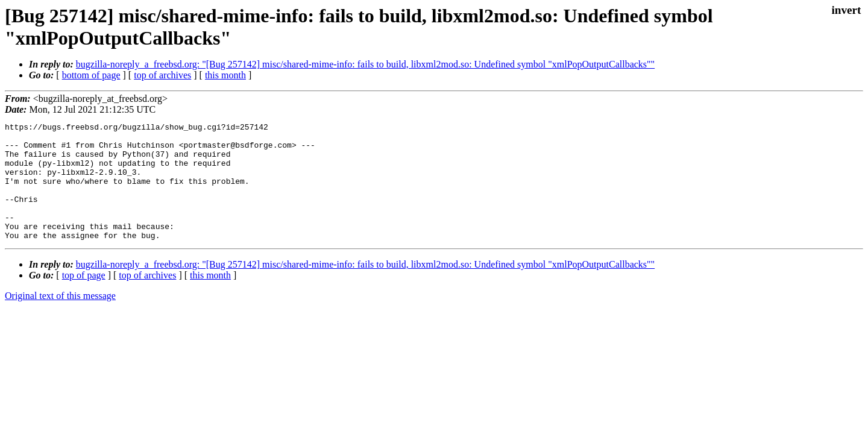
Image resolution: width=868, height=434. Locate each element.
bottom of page (91, 75)
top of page (84, 299)
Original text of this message (60, 319)
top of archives (162, 75)
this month (225, 75)
